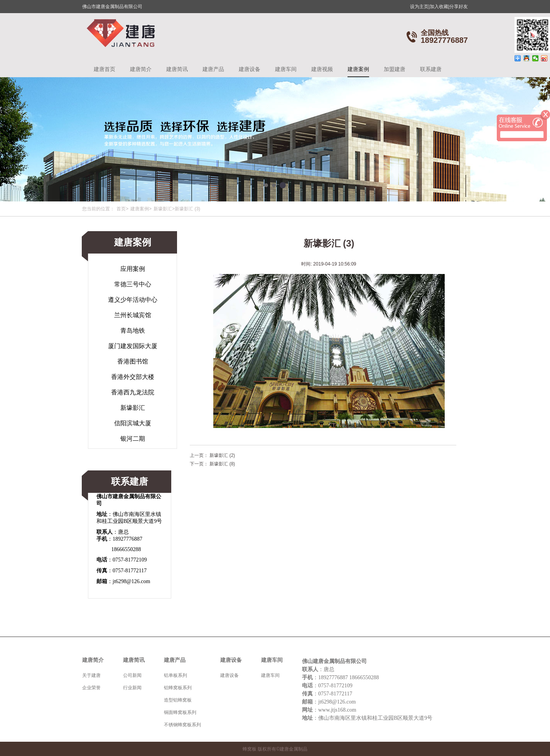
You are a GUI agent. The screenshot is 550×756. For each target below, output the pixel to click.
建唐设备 (250, 69)
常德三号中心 (133, 284)
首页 (121, 209)
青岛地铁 (133, 331)
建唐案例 (358, 69)
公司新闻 (132, 675)
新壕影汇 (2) (222, 455)
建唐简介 (141, 69)
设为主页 (420, 7)
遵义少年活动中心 (133, 300)
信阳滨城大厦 (133, 423)
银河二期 (133, 439)
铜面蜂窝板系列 (180, 712)
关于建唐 (91, 675)
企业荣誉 (91, 688)
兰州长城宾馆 (133, 315)
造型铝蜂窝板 (178, 700)
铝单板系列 (175, 675)
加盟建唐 (395, 69)
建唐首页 (105, 69)
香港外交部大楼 (133, 377)
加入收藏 (439, 7)
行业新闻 (132, 688)
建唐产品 (213, 69)
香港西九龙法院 (133, 392)
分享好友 (459, 7)
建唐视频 (322, 69)
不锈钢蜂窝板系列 (182, 725)
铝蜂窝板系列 (178, 688)
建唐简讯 (177, 69)
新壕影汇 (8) (222, 464)
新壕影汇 (163, 209)
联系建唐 (431, 69)
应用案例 (133, 269)
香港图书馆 (133, 361)
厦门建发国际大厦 (133, 346)
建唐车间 (286, 69)
